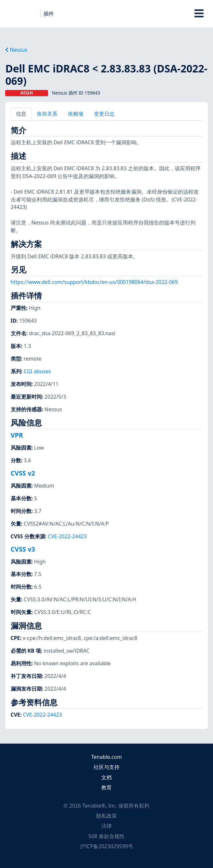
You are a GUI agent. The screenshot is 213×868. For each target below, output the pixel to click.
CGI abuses (37, 371)
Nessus (16, 50)
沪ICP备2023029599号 (106, 846)
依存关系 (47, 114)
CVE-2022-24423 (67, 536)
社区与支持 (106, 767)
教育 (106, 787)
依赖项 (76, 114)
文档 (106, 777)
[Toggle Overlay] (199, 14)
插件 (49, 14)
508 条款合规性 (106, 836)
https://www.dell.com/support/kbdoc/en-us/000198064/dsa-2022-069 (94, 282)
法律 (106, 826)
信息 (21, 114)
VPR (17, 435)
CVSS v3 (23, 549)
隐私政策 (106, 816)
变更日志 (104, 114)
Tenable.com (106, 757)
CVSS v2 (23, 473)
